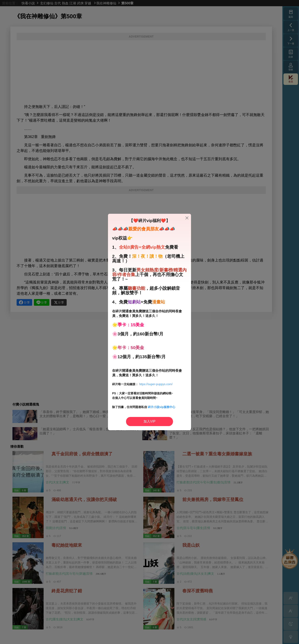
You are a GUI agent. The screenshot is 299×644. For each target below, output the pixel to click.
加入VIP (149, 421)
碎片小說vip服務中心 (162, 407)
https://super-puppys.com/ (156, 384)
